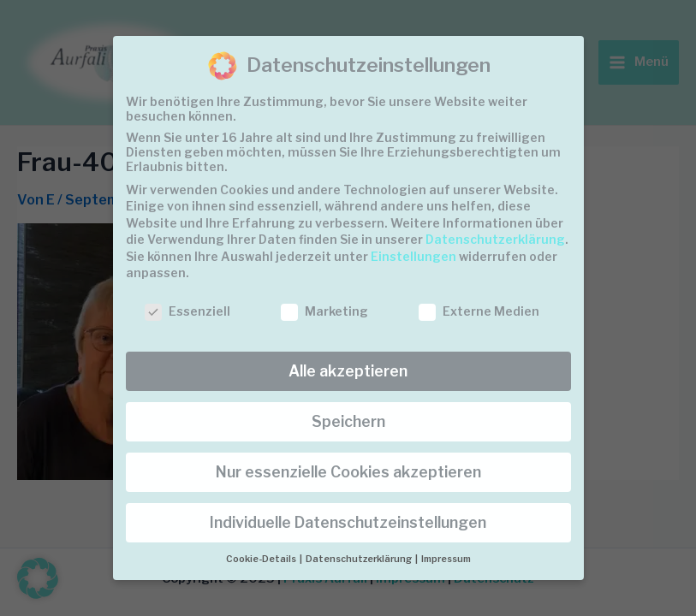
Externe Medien (479, 311)
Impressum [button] (446, 559)
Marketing (324, 311)
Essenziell (187, 311)
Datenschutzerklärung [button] (360, 559)
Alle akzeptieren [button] (348, 371)
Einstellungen (413, 256)
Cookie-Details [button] (262, 559)
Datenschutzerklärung (495, 239)
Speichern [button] (348, 421)
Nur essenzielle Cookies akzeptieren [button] (348, 472)
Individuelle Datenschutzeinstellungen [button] (348, 522)
